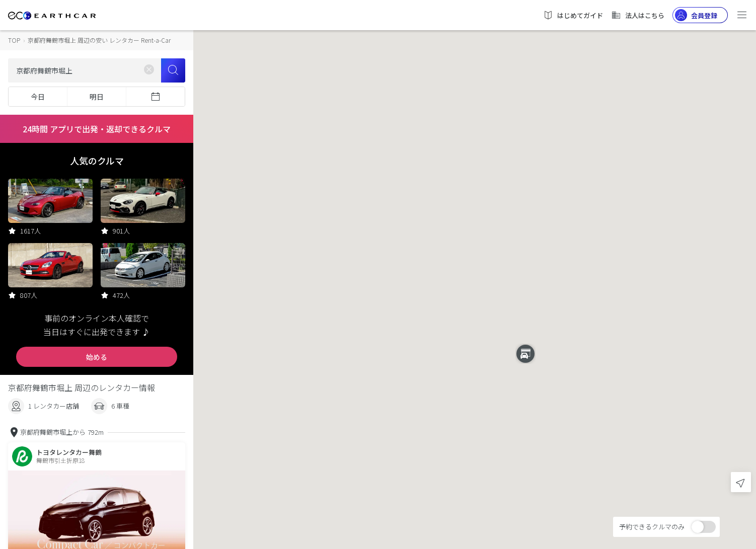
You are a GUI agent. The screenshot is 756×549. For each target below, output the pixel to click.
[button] (475, 265)
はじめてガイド (573, 15)
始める (97, 357)
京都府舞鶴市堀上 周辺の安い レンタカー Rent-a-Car (99, 40)
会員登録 (696, 15)
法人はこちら (638, 15)
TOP (14, 40)
